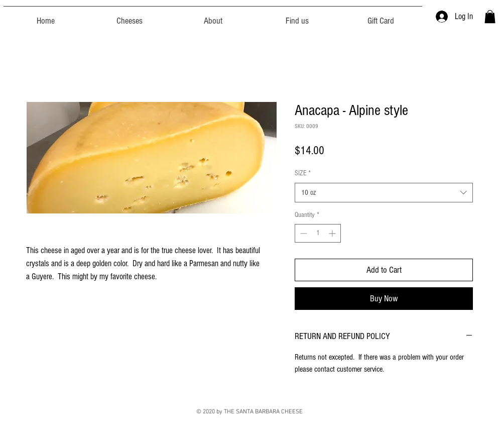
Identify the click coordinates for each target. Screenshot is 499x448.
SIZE (303, 173)
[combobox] (384, 193)
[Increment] (333, 233)
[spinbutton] (318, 233)
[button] (490, 17)
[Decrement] (302, 233)
